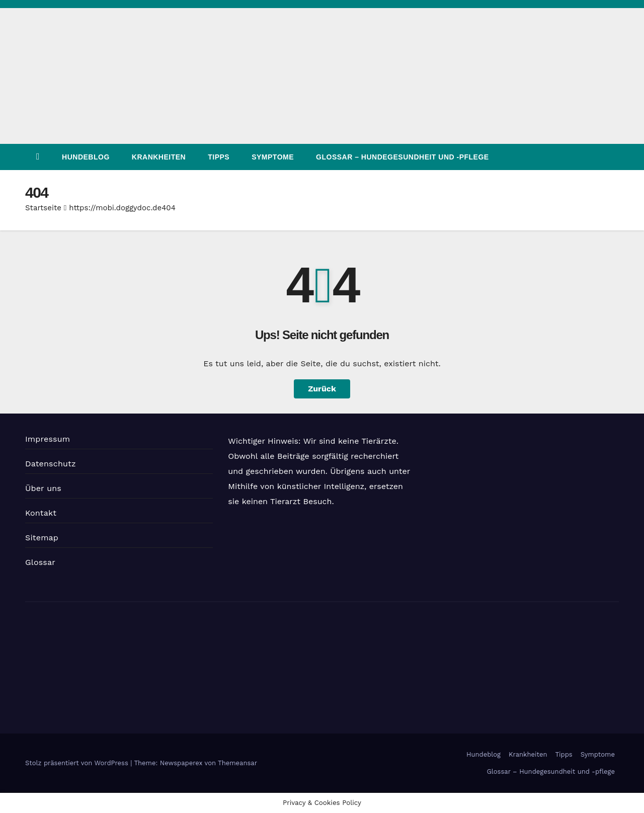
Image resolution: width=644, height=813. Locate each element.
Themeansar (237, 763)
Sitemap (42, 538)
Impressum (48, 439)
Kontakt (41, 513)
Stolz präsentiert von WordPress (78, 763)
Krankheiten (159, 157)
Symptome (273, 157)
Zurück (322, 389)
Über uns (43, 488)
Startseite (43, 208)
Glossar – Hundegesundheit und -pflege (403, 157)
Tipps (219, 157)
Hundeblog (86, 157)
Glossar (40, 562)
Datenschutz (51, 464)
